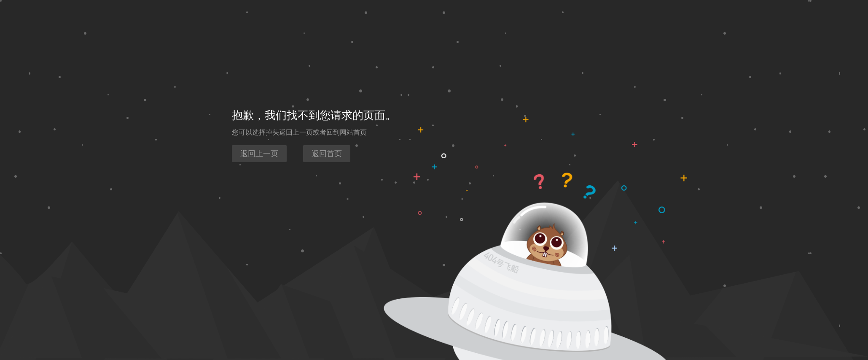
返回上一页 (259, 154)
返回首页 (327, 154)
